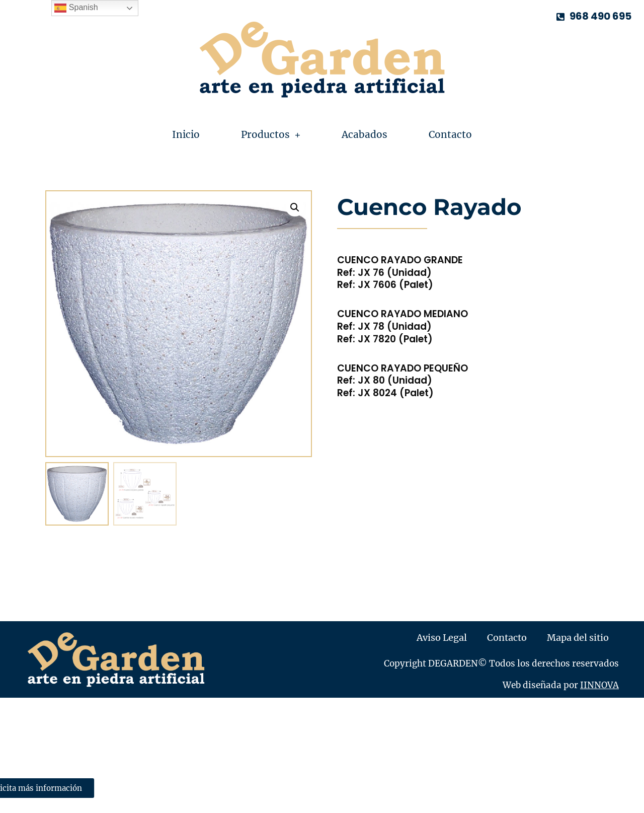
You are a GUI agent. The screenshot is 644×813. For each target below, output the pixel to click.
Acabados (365, 134)
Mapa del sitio (578, 638)
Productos (271, 135)
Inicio (186, 134)
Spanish (76, 8)
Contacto (450, 134)
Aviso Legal (442, 638)
